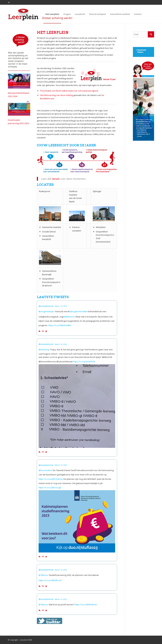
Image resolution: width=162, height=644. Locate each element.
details (56, 179)
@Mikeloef (69, 317)
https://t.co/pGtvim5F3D (84, 362)
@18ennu (43, 575)
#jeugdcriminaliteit (79, 311)
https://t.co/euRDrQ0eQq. (51, 479)
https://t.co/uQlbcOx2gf (50, 488)
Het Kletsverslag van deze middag (56, 95)
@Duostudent (45, 470)
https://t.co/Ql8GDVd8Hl (60, 325)
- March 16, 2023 (60, 306)
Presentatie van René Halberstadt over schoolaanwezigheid (69, 91)
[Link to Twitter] (9, 2)
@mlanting (44, 350)
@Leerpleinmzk (46, 306)
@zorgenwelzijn (46, 311)
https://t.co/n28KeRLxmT (50, 580)
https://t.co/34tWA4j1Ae (86, 604)
